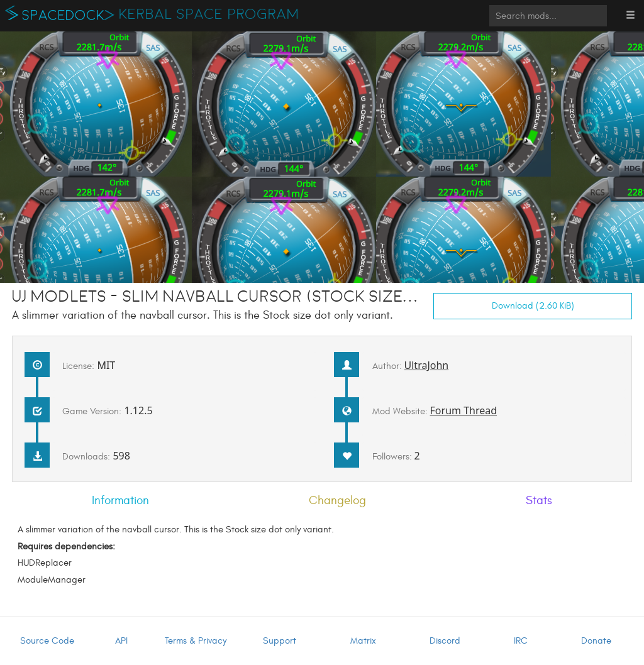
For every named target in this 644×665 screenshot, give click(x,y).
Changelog (337, 500)
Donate (596, 641)
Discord (445, 641)
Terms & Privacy (196, 641)
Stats (539, 500)
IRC (521, 641)
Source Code (47, 641)
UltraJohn (427, 365)
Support (280, 641)
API (121, 641)
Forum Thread (464, 410)
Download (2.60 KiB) (533, 306)
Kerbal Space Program (209, 14)
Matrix (363, 641)
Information (120, 500)
